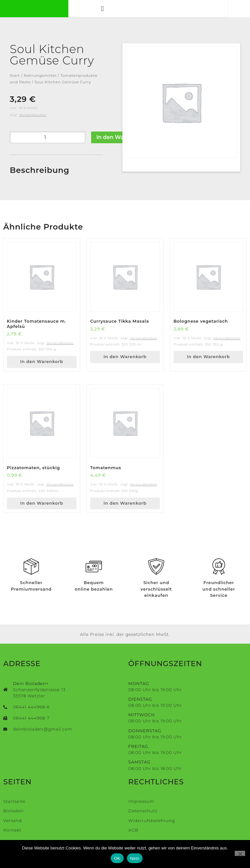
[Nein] (240, 853)
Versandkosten (33, 120)
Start (15, 81)
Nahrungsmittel (40, 81)
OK (117, 858)
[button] (113, 11)
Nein (135, 858)
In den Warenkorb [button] (42, 367)
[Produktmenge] (48, 143)
